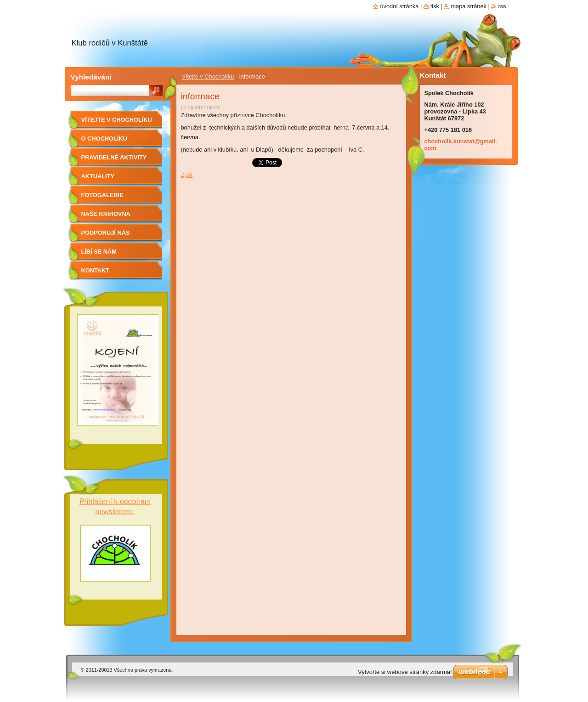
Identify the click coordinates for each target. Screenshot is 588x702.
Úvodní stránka (399, 6)
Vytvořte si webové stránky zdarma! (405, 672)
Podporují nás (106, 233)
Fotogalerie (102, 195)
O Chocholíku (104, 139)
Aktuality (98, 176)
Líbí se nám (99, 252)
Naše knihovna (106, 214)
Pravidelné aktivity (114, 157)
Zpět (187, 175)
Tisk (435, 6)
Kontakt (96, 270)
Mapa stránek (469, 6)
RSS (502, 6)
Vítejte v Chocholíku (208, 76)
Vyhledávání (91, 77)
